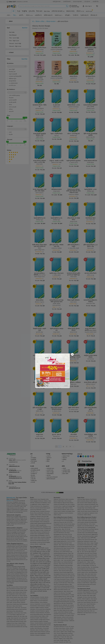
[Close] (72, 354)
